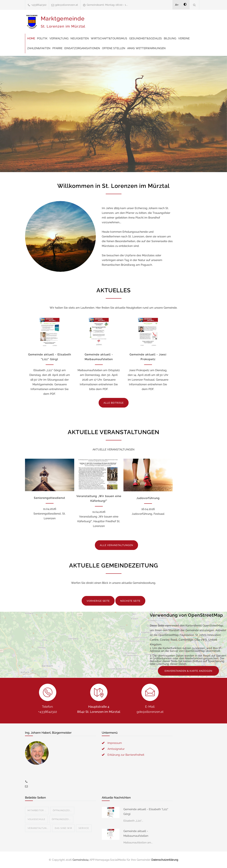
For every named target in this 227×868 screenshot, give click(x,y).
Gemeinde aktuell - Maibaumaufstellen (136, 833)
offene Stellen (114, 48)
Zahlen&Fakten (39, 48)
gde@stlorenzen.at (67, 5)
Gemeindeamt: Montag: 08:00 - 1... (107, 5)
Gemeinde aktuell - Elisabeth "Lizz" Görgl (146, 812)
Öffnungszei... (62, 810)
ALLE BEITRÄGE (114, 403)
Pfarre (57, 48)
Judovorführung (148, 498)
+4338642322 (39, 5)
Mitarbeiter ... (37, 810)
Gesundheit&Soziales (145, 38)
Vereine (184, 38)
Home (31, 38)
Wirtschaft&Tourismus (109, 38)
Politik (42, 38)
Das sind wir (63, 828)
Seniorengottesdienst (50, 498)
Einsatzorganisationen (82, 48)
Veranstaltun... (38, 828)
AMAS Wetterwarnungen (146, 48)
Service (84, 828)
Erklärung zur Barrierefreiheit (126, 755)
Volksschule (36, 819)
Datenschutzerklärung (165, 860)
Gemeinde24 (81, 860)
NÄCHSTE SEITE (130, 601)
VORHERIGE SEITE (98, 601)
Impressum (115, 743)
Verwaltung (59, 38)
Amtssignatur (116, 749)
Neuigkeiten (80, 38)
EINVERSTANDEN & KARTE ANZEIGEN (188, 671)
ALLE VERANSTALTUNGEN (116, 545)
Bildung (170, 38)
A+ (177, 5)
